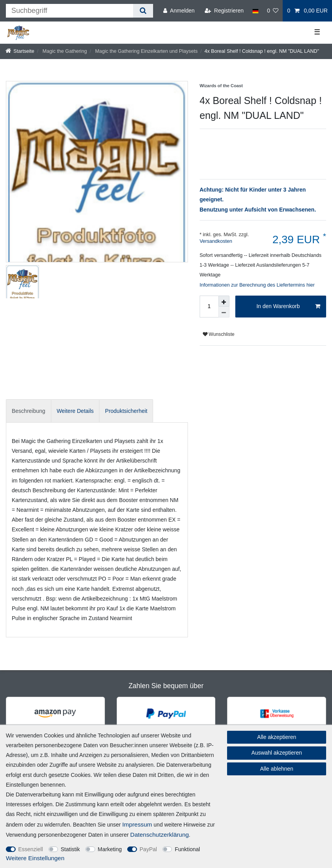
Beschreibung (29, 411)
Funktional (187, 849)
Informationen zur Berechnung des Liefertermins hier (257, 285)
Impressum (137, 824)
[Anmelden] (179, 11)
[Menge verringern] (224, 312)
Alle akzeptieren (277, 737)
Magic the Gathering (64, 51)
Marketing (110, 849)
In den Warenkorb (288, 307)
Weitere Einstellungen (35, 858)
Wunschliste (219, 334)
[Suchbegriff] (69, 11)
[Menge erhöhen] (224, 301)
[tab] (29, 411)
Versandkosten (216, 241)
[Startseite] (20, 51)
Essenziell (31, 849)
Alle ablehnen (277, 769)
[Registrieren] (224, 11)
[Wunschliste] (273, 11)
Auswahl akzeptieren (277, 753)
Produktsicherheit (126, 411)
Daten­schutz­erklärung (160, 835)
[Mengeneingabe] (209, 307)
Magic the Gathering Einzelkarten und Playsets (145, 51)
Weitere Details (75, 411)
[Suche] (143, 11)
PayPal (148, 849)
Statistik (70, 849)
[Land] (255, 11)
